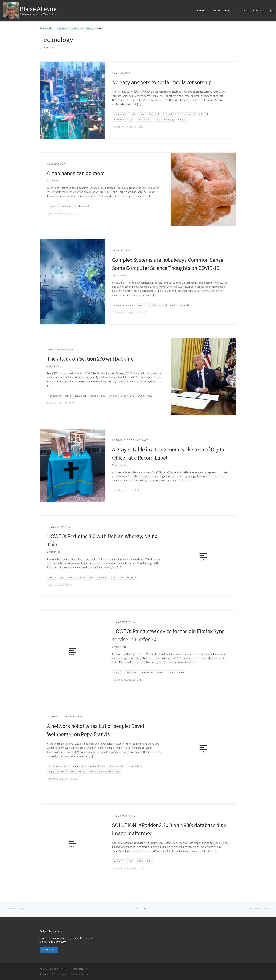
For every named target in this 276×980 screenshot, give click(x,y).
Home (43, 28)
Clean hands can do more (76, 173)
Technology (87, 28)
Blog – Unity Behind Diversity (64, 28)
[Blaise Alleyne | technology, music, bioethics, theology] (11, 10)
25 (145, 908)
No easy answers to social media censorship (162, 82)
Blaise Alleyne (57, 969)
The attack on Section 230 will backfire (90, 359)
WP (53, 974)
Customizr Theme (83, 974)
